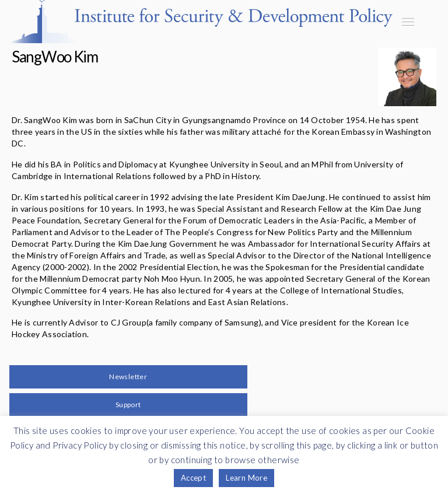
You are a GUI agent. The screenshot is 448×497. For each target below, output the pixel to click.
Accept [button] (193, 478)
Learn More (246, 478)
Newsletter (128, 377)
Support (128, 405)
